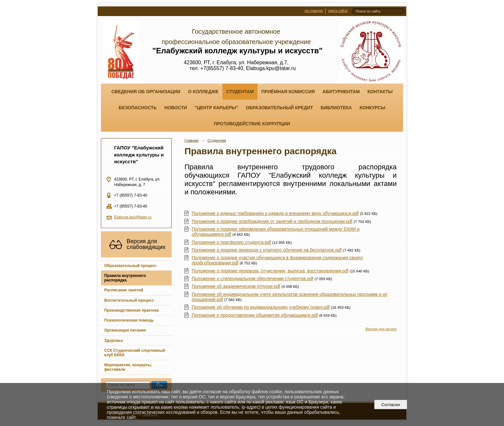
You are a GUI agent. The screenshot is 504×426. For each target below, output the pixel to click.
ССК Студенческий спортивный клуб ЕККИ (135, 353)
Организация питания (125, 330)
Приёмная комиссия (288, 92)
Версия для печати (381, 329)
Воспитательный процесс (129, 300)
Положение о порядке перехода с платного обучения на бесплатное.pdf (267, 250)
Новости (176, 108)
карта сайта (338, 11)
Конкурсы (373, 108)
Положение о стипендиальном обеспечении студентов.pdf (252, 279)
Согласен (391, 405)
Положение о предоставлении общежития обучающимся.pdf (255, 315)
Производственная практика (131, 310)
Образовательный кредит (279, 108)
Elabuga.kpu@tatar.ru (133, 217)
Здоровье (114, 341)
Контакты (380, 92)
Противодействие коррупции (252, 124)
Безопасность (138, 108)
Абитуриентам (341, 92)
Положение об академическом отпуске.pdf (236, 286)
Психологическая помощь (129, 320)
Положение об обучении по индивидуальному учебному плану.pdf (261, 307)
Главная (192, 140)
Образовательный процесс (130, 266)
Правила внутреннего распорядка (125, 278)
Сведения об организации (146, 92)
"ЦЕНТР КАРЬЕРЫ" (216, 108)
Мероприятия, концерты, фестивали (128, 367)
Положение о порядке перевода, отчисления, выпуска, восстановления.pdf (270, 271)
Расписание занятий (124, 290)
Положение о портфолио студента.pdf (231, 242)
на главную (314, 11)
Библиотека (336, 108)
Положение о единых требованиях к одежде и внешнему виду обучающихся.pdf (275, 213)
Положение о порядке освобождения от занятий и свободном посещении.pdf (272, 221)
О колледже (203, 92)
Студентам (240, 92)
